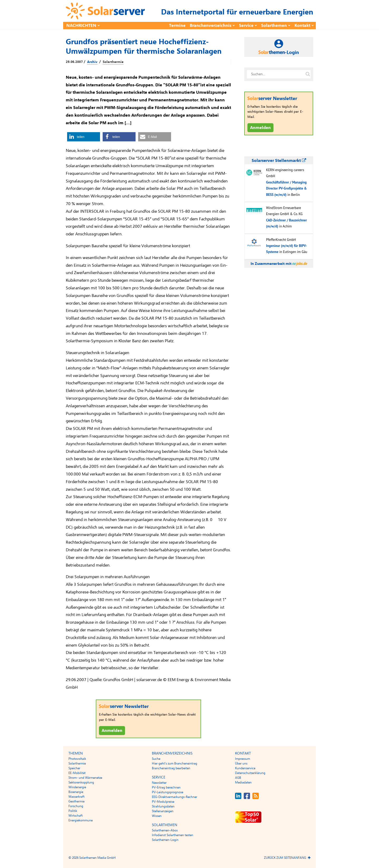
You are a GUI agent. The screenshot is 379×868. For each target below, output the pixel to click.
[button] (84, 137)
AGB (238, 778)
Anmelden (112, 731)
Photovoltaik (77, 759)
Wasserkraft (76, 797)
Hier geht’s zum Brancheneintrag (174, 763)
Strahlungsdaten (163, 806)
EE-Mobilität (77, 773)
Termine (177, 26)
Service (246, 26)
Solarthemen (274, 26)
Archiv (92, 62)
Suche (156, 759)
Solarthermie (113, 62)
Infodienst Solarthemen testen (173, 835)
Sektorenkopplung (81, 782)
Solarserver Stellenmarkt (279, 161)
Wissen (157, 816)
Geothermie (76, 801)
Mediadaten (243, 782)
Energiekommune (81, 820)
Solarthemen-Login (165, 840)
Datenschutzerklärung (250, 773)
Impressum (243, 759)
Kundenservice (245, 768)
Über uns (241, 763)
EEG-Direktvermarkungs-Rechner (174, 797)
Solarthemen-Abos (165, 830)
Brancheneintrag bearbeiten (171, 768)
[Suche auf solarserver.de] (308, 74)
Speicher (74, 768)
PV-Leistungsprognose (168, 792)
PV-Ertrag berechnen (166, 787)
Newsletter (159, 783)
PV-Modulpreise (163, 802)
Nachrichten (81, 26)
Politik (73, 811)
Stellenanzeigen (163, 811)
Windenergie (77, 787)
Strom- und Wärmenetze (85, 778)
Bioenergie (76, 792)
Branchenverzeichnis (211, 26)
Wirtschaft (76, 816)
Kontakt (302, 26)
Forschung (76, 806)
